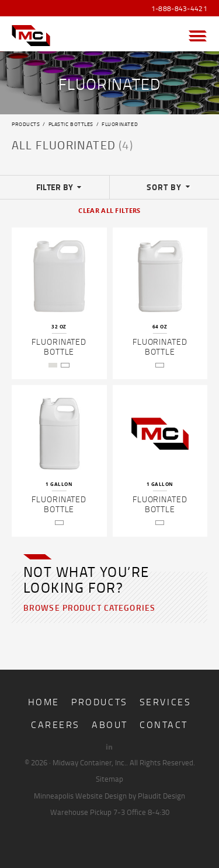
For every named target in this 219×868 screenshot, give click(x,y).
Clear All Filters (109, 211)
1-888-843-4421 (179, 9)
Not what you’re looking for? (86, 579)
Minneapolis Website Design (80, 796)
